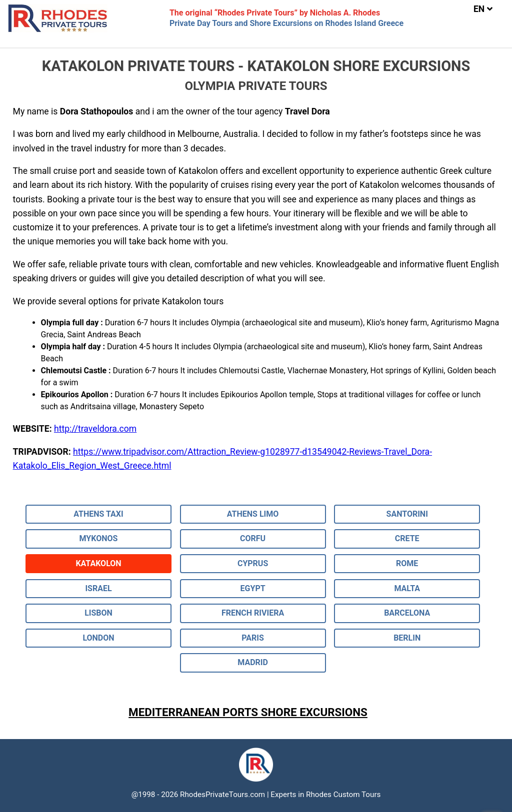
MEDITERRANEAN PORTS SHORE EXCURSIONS (248, 712)
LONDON (98, 638)
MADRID (253, 662)
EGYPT (253, 588)
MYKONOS (99, 538)
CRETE (407, 538)
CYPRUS (253, 563)
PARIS (253, 638)
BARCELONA (407, 613)
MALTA (407, 588)
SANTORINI (407, 514)
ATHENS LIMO (253, 514)
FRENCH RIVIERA (253, 613)
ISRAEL (98, 588)
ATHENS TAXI (98, 514)
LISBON (98, 613)
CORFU (253, 538)
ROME (407, 563)
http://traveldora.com (95, 429)
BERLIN (407, 638)
